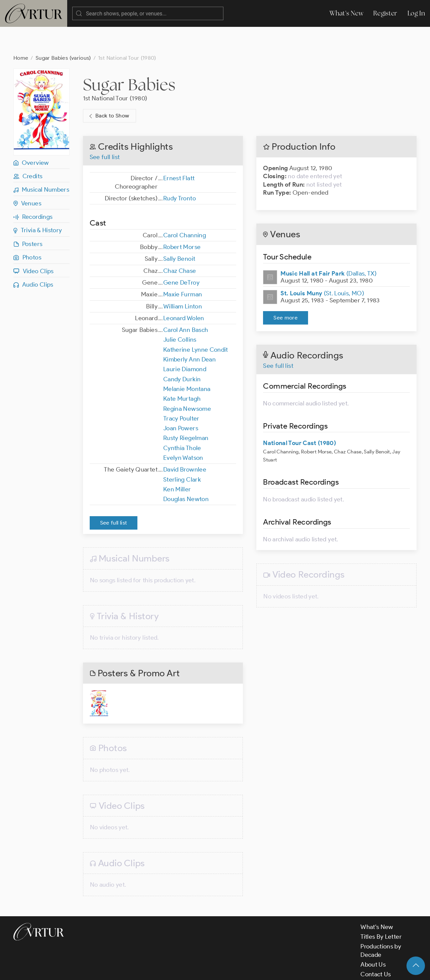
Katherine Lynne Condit (196, 323)
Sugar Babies (129, 58)
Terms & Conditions (121, 969)
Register (385, 13)
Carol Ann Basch (186, 303)
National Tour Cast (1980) (299, 416)
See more (286, 291)
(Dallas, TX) (329, 247)
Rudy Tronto (180, 171)
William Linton (183, 280)
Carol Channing (185, 208)
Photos (27, 231)
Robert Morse (182, 220)
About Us (373, 938)
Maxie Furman (183, 267)
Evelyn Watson (183, 431)
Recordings (33, 190)
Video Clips (34, 244)
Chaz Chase (180, 244)
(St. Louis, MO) (322, 266)
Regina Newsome (187, 382)
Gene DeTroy (181, 256)
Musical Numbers (41, 163)
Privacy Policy (171, 969)
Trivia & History (38, 203)
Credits (28, 149)
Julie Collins (180, 313)
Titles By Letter (381, 910)
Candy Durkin (182, 352)
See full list (105, 130)
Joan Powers (181, 401)
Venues (27, 177)
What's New (346, 13)
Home (21, 31)
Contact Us (376, 947)
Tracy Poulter (181, 392)
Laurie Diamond (185, 342)
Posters (28, 217)
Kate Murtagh (182, 372)
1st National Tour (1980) (115, 71)
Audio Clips (33, 258)
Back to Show (108, 89)
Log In (416, 13)
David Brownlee (185, 443)
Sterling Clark (182, 453)
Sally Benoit (179, 232)
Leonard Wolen (184, 291)
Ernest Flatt (179, 151)
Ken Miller (177, 462)
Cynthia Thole (182, 421)
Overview (31, 136)
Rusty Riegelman (186, 411)
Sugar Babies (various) (63, 31)
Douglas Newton (186, 472)
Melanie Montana (187, 362)
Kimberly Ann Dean (189, 333)
